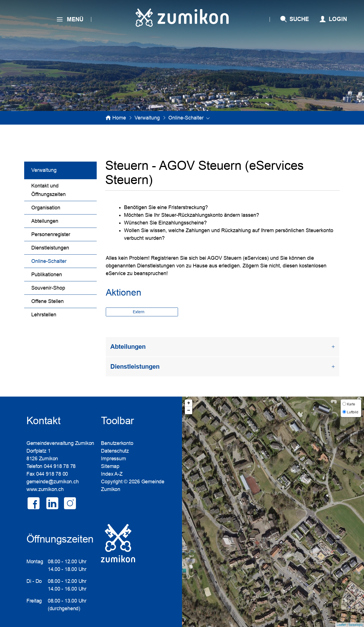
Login (338, 19)
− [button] (189, 411)
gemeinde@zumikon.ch (53, 482)
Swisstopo (355, 625)
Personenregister (51, 234)
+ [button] (189, 403)
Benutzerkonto (117, 443)
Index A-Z (112, 474)
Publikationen (47, 275)
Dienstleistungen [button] (135, 367)
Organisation (46, 208)
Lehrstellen (44, 315)
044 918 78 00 (52, 474)
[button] (147, 118)
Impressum (113, 459)
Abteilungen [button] (128, 347)
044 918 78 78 (60, 466)
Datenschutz (115, 451)
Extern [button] (139, 312)
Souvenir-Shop (48, 288)
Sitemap (110, 466)
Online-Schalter (64, 260)
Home (119, 118)
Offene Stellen (47, 301)
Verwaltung (44, 170)
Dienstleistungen (50, 248)
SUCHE (299, 19)
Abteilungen (45, 221)
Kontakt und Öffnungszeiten (48, 190)
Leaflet (341, 625)
